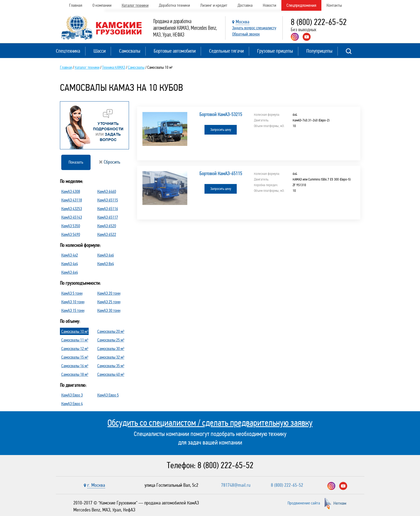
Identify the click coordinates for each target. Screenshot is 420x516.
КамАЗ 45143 (72, 217)
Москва (243, 22)
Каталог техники (135, 5)
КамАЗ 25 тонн (109, 302)
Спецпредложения (301, 5)
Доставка (245, 5)
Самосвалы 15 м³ (75, 357)
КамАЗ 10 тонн (73, 302)
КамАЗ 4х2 (70, 255)
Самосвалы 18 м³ (75, 374)
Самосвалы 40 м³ (111, 374)
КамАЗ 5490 (71, 234)
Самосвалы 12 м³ (75, 349)
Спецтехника (68, 51)
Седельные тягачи (226, 51)
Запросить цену (221, 130)
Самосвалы (130, 51)
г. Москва (96, 485)
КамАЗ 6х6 (106, 255)
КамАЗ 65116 (108, 209)
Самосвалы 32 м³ (111, 357)
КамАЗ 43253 (72, 209)
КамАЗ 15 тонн (73, 310)
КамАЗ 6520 (107, 226)
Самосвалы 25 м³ (111, 340)
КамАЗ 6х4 (70, 272)
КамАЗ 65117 (108, 217)
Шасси (100, 51)
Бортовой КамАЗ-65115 (221, 174)
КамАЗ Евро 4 (72, 404)
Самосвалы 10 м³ (75, 331)
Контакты (334, 5)
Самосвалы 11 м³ (75, 340)
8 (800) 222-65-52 (319, 22)
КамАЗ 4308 (71, 191)
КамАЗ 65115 (108, 200)
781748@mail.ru (236, 485)
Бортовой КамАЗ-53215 (221, 114)
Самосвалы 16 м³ (75, 366)
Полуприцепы (319, 51)
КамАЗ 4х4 (70, 264)
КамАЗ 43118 (72, 200)
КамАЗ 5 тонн (72, 293)
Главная (76, 5)
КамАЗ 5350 (71, 226)
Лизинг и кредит (214, 5)
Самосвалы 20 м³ (111, 331)
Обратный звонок (246, 34)
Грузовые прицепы (275, 51)
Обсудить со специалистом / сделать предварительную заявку (210, 423)
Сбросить (110, 162)
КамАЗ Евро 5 (108, 395)
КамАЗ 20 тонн (109, 293)
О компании (102, 5)
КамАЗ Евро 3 (72, 395)
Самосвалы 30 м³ (111, 349)
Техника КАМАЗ (114, 67)
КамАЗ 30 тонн (109, 310)
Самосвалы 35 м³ (111, 366)
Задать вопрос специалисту (254, 28)
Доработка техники (174, 5)
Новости (270, 5)
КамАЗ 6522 (107, 234)
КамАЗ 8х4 (106, 264)
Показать (76, 162)
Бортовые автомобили (175, 51)
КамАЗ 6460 (107, 191)
